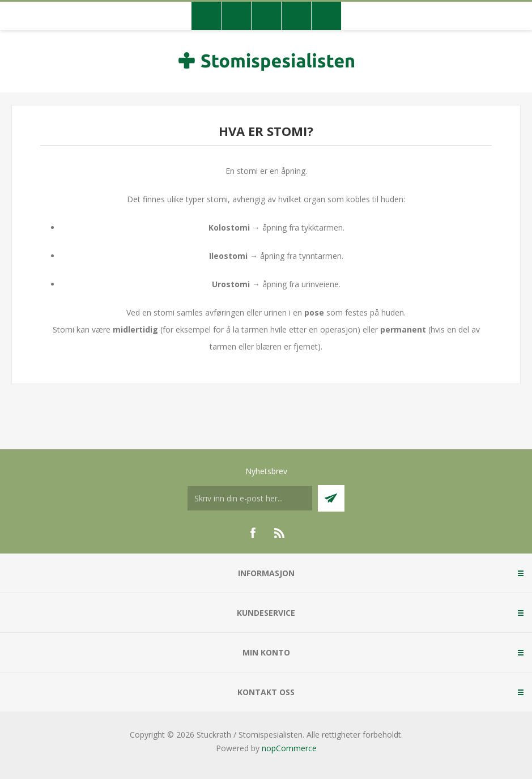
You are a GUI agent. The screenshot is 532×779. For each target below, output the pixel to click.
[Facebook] (253, 533)
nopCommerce (289, 748)
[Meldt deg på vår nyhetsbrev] (250, 498)
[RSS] (280, 533)
